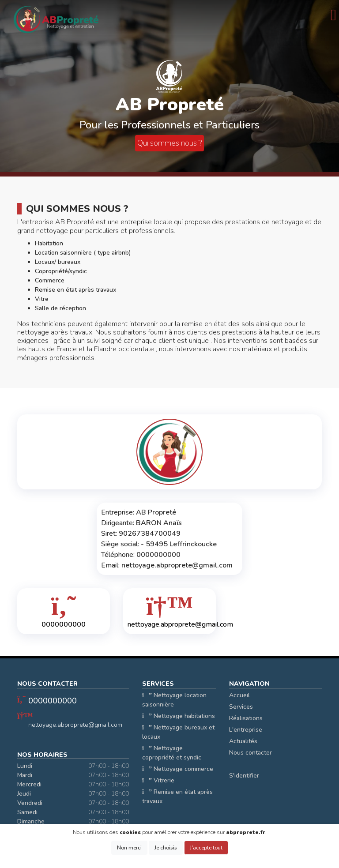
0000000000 (53, 701)
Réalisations (246, 718)
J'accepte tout (206, 848)
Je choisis (166, 848)
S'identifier (244, 776)
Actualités (243, 741)
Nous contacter (250, 753)
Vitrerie (158, 780)
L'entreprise (246, 730)
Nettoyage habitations (179, 716)
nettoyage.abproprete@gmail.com (75, 725)
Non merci (129, 848)
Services (241, 707)
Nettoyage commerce (178, 769)
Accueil (239, 695)
